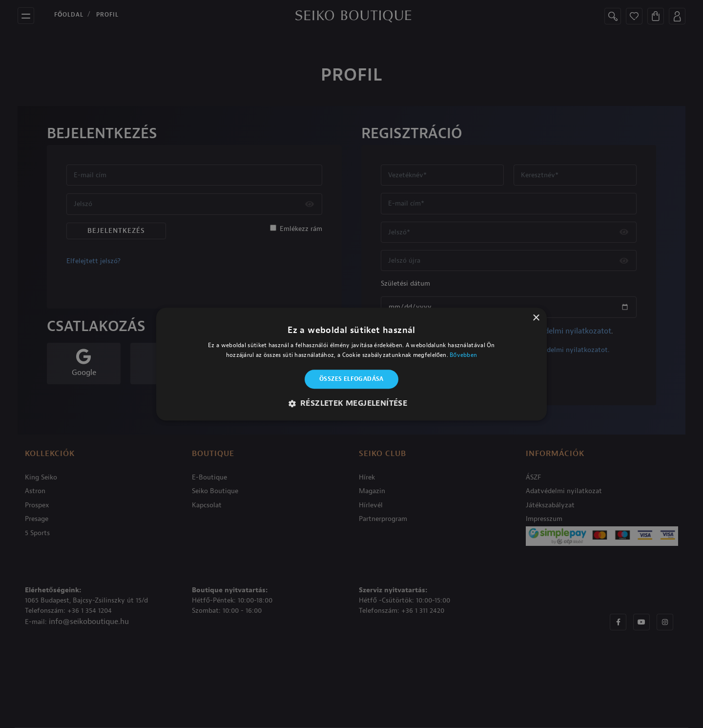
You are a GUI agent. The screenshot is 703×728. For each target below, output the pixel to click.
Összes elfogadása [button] (351, 379)
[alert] (351, 364)
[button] (352, 403)
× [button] (536, 318)
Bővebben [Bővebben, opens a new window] (463, 355)
